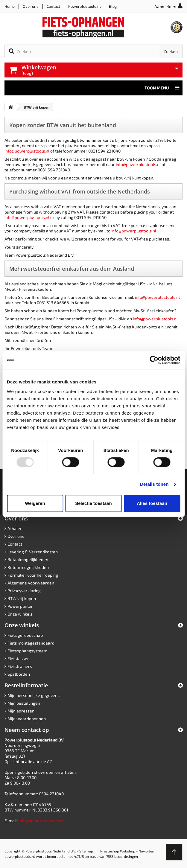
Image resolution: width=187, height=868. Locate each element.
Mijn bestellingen (24, 703)
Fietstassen (19, 658)
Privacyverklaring (24, 591)
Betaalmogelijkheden (28, 559)
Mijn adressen (21, 711)
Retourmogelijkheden (28, 567)
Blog (113, 6)
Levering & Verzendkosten (33, 552)
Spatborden (19, 674)
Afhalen (15, 528)
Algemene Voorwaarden (31, 583)
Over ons (31, 6)
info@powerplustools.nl (27, 151)
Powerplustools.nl (85, 6)
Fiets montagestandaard (31, 643)
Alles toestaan (152, 503)
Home (10, 6)
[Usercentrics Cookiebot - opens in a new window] (154, 360)
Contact (53, 6)
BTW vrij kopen (22, 598)
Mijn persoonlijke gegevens (34, 695)
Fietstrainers (20, 666)
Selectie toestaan (93, 503)
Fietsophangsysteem (27, 651)
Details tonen (154, 484)
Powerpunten (20, 606)
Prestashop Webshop (118, 851)
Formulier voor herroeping (33, 575)
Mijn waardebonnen (27, 719)
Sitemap (86, 851)
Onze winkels (20, 614)
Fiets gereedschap (25, 635)
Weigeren (35, 503)
